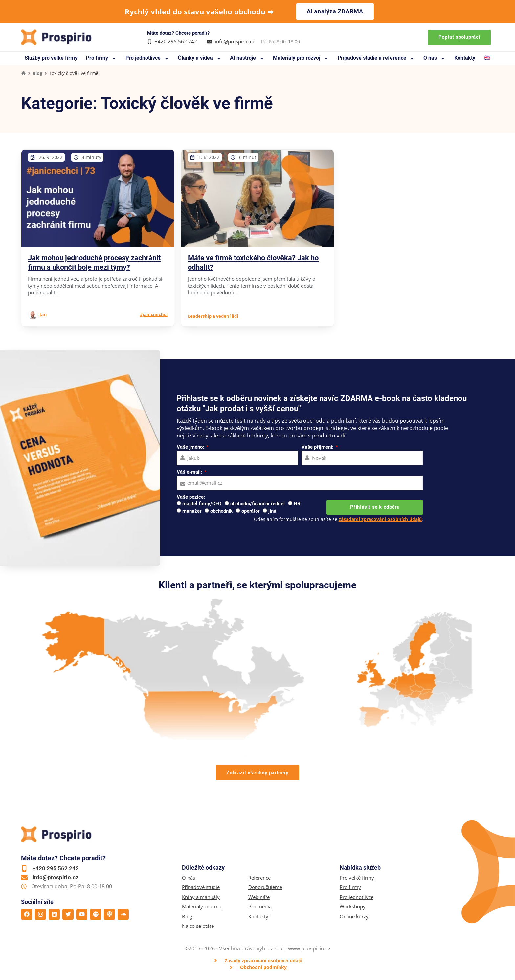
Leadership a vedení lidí (213, 316)
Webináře (259, 897)
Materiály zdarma (202, 907)
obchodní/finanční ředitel (257, 504)
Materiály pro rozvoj (301, 58)
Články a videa (200, 58)
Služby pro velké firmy (51, 58)
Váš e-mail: (190, 472)
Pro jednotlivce (147, 58)
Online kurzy (354, 916)
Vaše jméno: (191, 447)
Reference (259, 878)
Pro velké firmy (357, 878)
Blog (37, 73)
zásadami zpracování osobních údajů (380, 519)
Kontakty (465, 58)
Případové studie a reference (376, 58)
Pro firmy (101, 58)
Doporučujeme (265, 887)
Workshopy (353, 907)
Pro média (260, 907)
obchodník (221, 511)
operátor (250, 511)
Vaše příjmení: (318, 447)
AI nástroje (247, 58)
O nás (434, 58)
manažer (192, 511)
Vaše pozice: (191, 497)
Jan (43, 315)
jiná (272, 511)
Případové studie (201, 887)
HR (297, 504)
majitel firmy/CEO (202, 504)
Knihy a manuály (201, 897)
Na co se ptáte (198, 926)
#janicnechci (154, 314)
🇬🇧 (487, 58)
